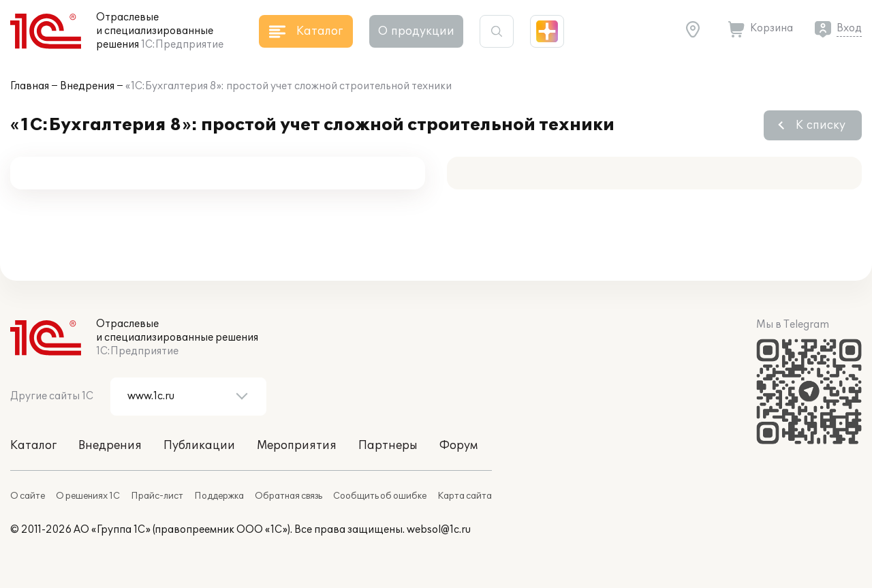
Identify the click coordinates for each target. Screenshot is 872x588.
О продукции (416, 31)
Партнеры (388, 446)
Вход (849, 28)
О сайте (28, 496)
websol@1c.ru (439, 530)
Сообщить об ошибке (380, 496)
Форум (458, 446)
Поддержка (219, 496)
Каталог (33, 446)
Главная (30, 86)
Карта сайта (465, 496)
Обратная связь (289, 496)
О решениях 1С (88, 496)
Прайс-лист (157, 496)
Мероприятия (297, 446)
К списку (821, 125)
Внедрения (87, 86)
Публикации (199, 446)
